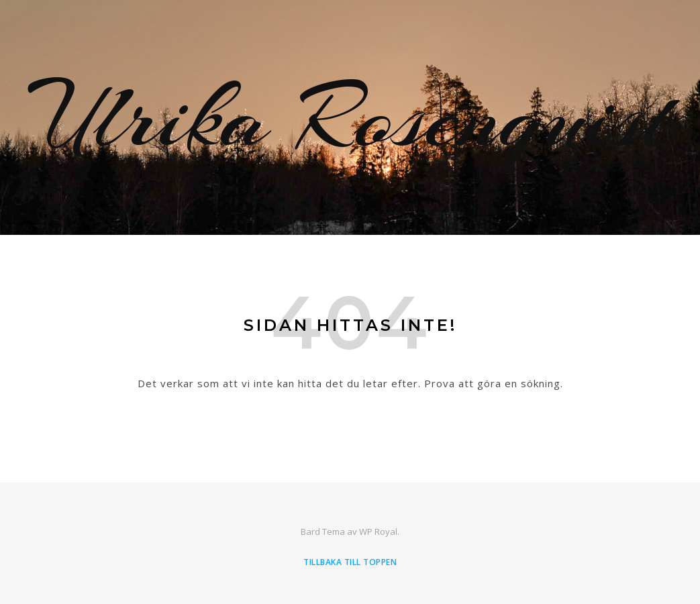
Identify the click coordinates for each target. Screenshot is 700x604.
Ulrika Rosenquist (350, 117)
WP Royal (378, 532)
